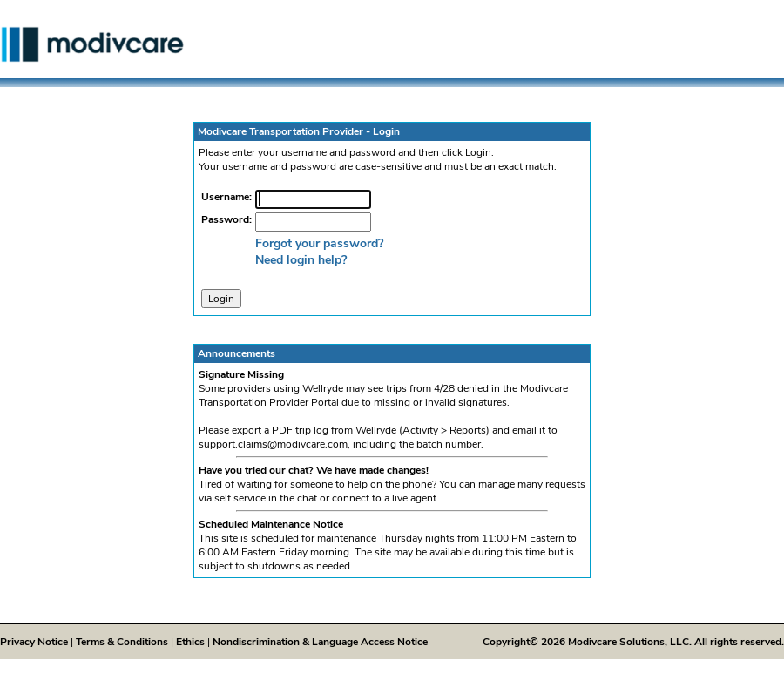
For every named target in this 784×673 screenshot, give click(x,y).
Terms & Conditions (122, 642)
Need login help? (301, 260)
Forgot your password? (319, 243)
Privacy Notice (34, 642)
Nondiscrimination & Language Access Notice (320, 642)
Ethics (190, 642)
